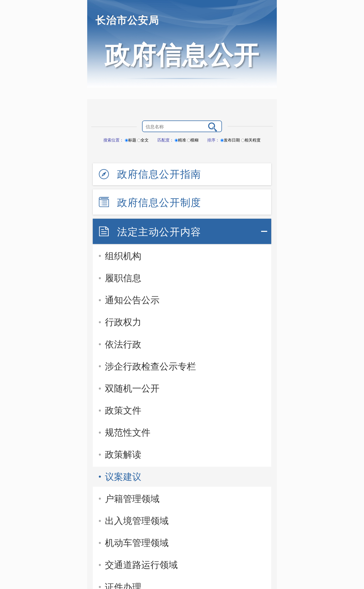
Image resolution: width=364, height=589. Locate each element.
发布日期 (230, 140)
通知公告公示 (132, 300)
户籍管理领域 (132, 499)
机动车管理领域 (137, 543)
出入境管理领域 (137, 521)
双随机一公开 (132, 388)
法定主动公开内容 (159, 232)
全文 (143, 140)
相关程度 (251, 140)
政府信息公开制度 (159, 202)
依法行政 (123, 344)
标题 (131, 140)
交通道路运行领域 (141, 565)
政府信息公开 (182, 55)
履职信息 (123, 278)
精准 (180, 140)
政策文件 (123, 410)
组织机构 (123, 256)
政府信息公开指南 (159, 174)
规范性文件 (128, 432)
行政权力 (123, 322)
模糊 (193, 140)
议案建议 (123, 477)
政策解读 (123, 454)
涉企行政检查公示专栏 (150, 366)
